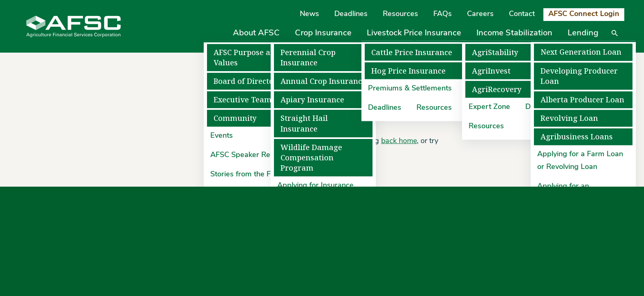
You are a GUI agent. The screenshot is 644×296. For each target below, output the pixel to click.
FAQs (443, 14)
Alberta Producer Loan (582, 100)
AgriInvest (491, 71)
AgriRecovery (497, 89)
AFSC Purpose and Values (247, 58)
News (309, 14)
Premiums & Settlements (410, 89)
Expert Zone (489, 107)
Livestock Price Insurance (414, 33)
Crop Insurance (323, 33)
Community (235, 118)
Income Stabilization (514, 33)
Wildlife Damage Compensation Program (311, 158)
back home (399, 141)
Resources (400, 14)
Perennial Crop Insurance (308, 58)
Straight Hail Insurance (304, 123)
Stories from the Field (246, 175)
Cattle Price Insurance (412, 52)
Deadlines (351, 14)
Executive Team (243, 100)
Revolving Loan (569, 118)
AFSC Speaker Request (250, 155)
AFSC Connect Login (584, 14)
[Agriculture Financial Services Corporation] (74, 27)
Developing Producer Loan (579, 76)
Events (222, 136)
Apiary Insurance (312, 100)
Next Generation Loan (581, 52)
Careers (480, 14)
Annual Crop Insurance (323, 81)
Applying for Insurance (315, 186)
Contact (522, 14)
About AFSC (256, 33)
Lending (583, 33)
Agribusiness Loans (577, 137)
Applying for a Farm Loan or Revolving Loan (580, 161)
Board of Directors (247, 81)
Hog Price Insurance (408, 71)
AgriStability (495, 52)
